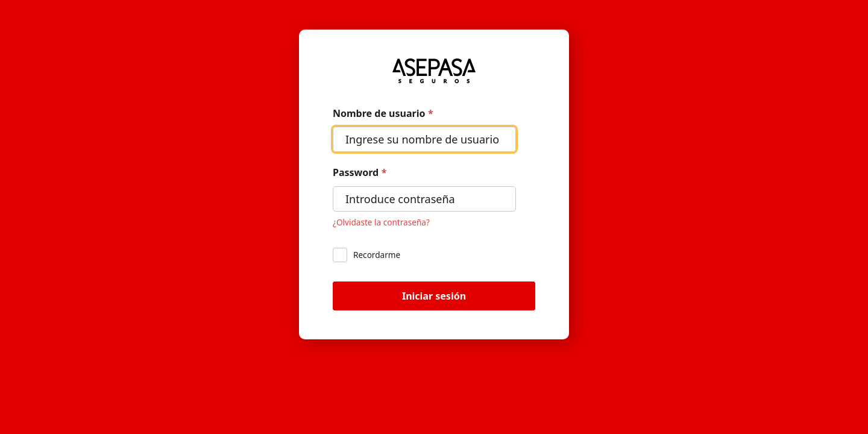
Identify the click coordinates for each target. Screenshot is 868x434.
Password (360, 173)
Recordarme (366, 255)
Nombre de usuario (383, 114)
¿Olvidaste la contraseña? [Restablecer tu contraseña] (381, 222)
